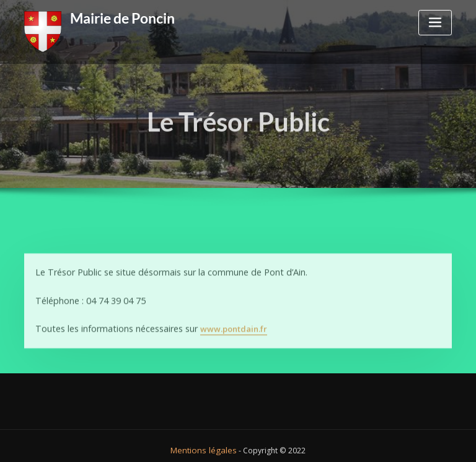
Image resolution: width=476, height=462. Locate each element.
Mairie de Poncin (119, 17)
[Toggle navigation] (435, 23)
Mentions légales (204, 441)
